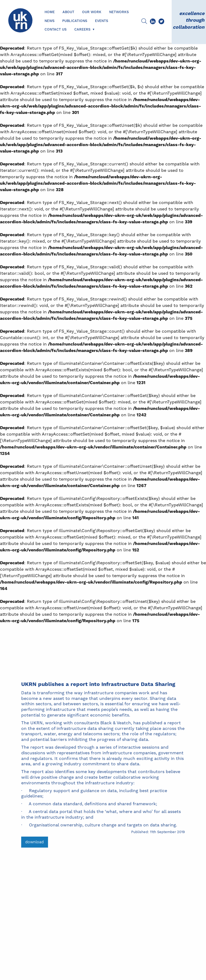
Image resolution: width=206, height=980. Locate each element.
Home (50, 12)
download (34, 842)
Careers (82, 29)
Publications (75, 21)
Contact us (56, 29)
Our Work (92, 12)
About (68, 12)
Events (102, 21)
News (49, 21)
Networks (119, 12)
